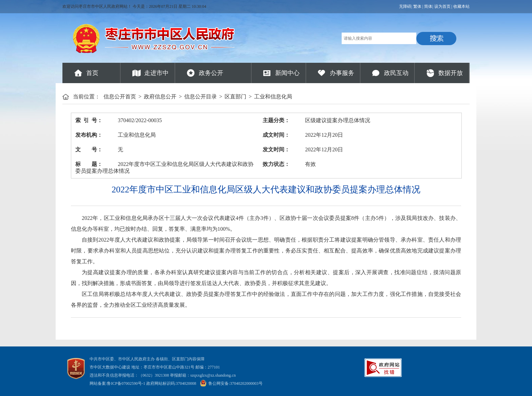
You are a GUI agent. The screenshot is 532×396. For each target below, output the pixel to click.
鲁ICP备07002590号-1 (126, 383)
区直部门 (235, 97)
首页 (92, 73)
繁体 (417, 6)
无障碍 (405, 6)
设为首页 (442, 6)
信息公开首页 (120, 97)
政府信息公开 (160, 97)
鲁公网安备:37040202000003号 (231, 383)
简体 (428, 6)
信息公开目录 (201, 97)
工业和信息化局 (273, 97)
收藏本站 (461, 6)
